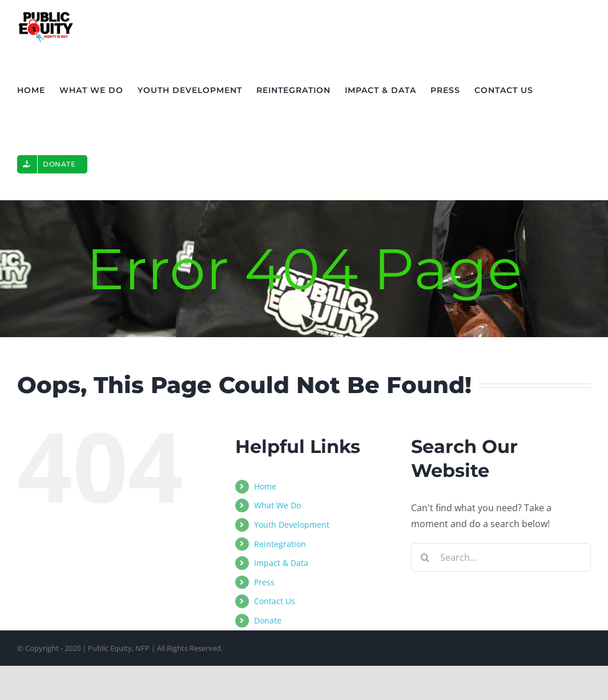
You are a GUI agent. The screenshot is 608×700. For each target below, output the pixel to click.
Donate (268, 620)
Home (265, 486)
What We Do (277, 505)
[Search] (425, 557)
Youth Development (292, 525)
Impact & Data (281, 563)
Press (264, 582)
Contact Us (275, 601)
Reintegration (280, 544)
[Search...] (501, 557)
